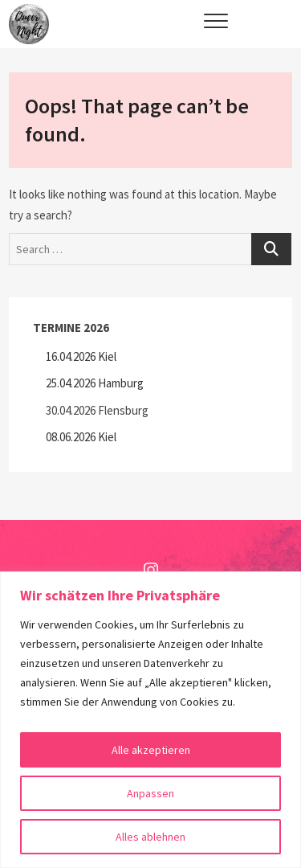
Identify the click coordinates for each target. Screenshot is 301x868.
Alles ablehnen (150, 837)
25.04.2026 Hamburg (95, 383)
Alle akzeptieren (151, 750)
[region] (150, 720)
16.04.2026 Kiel (81, 356)
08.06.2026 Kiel (81, 437)
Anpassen (150, 793)
